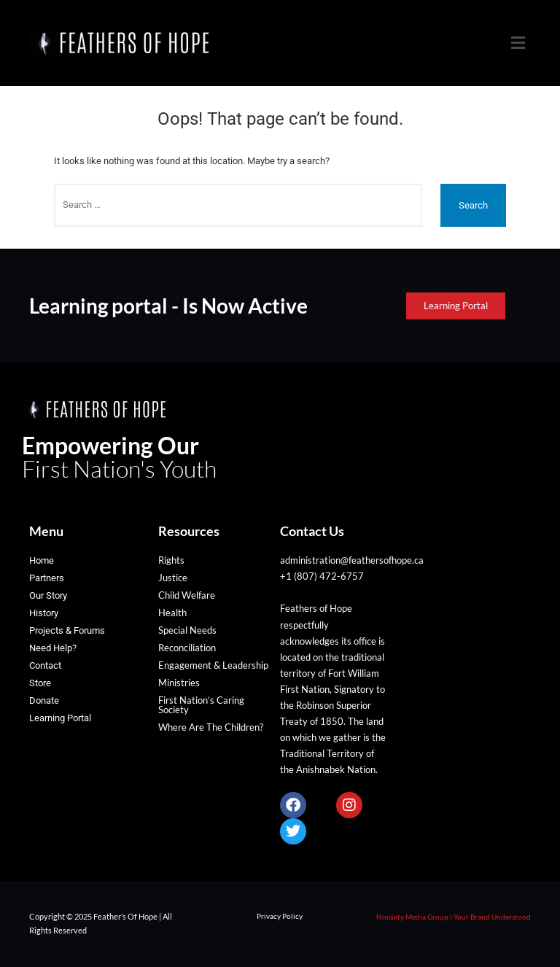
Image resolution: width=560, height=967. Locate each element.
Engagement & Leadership (213, 665)
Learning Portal (60, 718)
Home (42, 560)
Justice (173, 578)
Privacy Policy (280, 916)
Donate (44, 700)
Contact (45, 665)
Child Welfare (187, 595)
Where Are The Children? (211, 727)
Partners (47, 578)
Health (172, 613)
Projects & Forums (67, 630)
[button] (518, 43)
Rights (171, 560)
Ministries (179, 683)
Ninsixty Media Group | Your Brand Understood (454, 917)
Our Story (48, 595)
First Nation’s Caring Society (201, 705)
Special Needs (187, 630)
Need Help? (53, 648)
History (44, 613)
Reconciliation (187, 648)
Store (40, 683)
